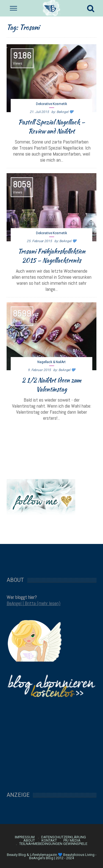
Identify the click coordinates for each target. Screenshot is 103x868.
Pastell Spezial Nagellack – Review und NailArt (51, 127)
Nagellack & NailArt (51, 362)
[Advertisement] (52, 557)
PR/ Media (72, 841)
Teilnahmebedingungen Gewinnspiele (53, 844)
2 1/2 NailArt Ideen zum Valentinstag (51, 385)
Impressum (25, 837)
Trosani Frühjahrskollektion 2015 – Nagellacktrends (52, 256)
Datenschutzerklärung (64, 837)
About (29, 841)
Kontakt (49, 841)
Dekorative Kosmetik (51, 104)
